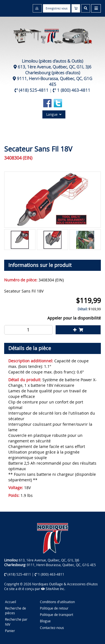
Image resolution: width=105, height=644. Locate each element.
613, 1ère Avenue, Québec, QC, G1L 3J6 (55, 67)
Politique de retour (54, 608)
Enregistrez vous (57, 8)
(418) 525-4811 (34, 90)
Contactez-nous (52, 628)
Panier (10, 631)
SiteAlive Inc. (53, 589)
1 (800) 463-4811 (74, 90)
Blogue (45, 621)
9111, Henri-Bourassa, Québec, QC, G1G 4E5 (55, 81)
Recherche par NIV (16, 622)
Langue (54, 114)
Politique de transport (57, 615)
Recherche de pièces (16, 610)
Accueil (11, 602)
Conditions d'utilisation (57, 602)
